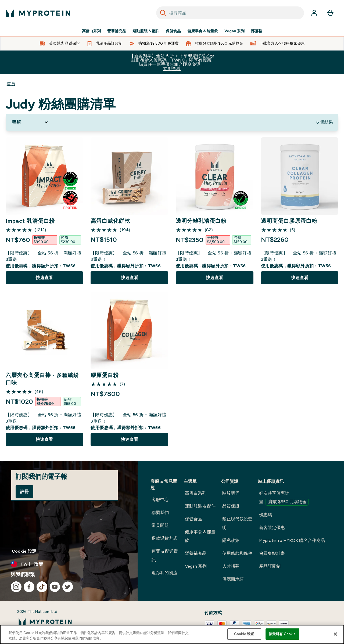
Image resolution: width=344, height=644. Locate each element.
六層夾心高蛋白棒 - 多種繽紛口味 (42, 379)
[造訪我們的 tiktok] (42, 587)
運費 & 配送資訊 (165, 555)
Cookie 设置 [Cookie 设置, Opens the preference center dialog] (244, 634)
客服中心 (160, 500)
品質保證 (231, 506)
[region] (172, 634)
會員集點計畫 (272, 553)
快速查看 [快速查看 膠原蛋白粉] (130, 439)
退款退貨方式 (164, 538)
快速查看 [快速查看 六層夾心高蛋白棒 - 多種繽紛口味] (44, 439)
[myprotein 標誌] (38, 13)
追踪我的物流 (164, 573)
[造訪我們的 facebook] (29, 587)
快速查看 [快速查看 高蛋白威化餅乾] (130, 278)
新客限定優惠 (272, 528)
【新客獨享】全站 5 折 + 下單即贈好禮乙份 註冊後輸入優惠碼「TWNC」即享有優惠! (172, 62)
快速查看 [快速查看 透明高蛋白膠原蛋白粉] (300, 278)
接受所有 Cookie (282, 634)
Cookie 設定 (24, 551)
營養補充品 (117, 31)
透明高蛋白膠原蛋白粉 (289, 221)
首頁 (11, 84)
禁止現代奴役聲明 (237, 523)
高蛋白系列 (91, 31)
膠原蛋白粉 (105, 375)
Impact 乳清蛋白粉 (30, 221)
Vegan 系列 (234, 31)
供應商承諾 (233, 579)
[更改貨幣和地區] (69, 564)
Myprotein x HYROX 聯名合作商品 (292, 540)
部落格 (257, 31)
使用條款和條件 (237, 553)
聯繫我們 (160, 512)
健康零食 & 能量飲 (203, 31)
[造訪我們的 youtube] (55, 587)
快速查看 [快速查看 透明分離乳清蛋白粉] (214, 278)
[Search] (163, 13)
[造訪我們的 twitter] (68, 587)
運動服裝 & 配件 (146, 31)
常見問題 (160, 525)
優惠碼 (266, 515)
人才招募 (231, 566)
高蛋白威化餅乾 (110, 221)
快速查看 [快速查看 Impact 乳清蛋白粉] (44, 278)
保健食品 (173, 31)
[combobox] (230, 13)
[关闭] (335, 634)
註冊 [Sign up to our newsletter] (24, 492)
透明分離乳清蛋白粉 (201, 221)
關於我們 (231, 493)
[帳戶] (314, 13)
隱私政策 (231, 540)
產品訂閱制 (270, 566)
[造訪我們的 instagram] (16, 587)
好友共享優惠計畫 (284, 498)
